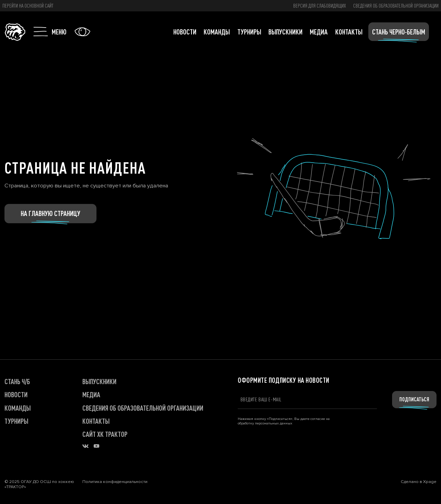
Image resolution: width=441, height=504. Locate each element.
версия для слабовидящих (320, 6)
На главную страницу (50, 213)
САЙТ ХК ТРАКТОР (105, 434)
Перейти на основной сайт (28, 6)
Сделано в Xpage (419, 482)
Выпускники (285, 32)
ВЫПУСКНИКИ (99, 381)
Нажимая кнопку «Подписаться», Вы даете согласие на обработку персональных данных (284, 421)
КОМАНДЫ (18, 408)
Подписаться (414, 399)
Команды (217, 32)
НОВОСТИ (16, 394)
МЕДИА (91, 394)
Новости (185, 32)
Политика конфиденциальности (115, 482)
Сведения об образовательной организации (396, 6)
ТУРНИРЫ (16, 421)
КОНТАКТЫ (96, 421)
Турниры (249, 32)
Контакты (349, 32)
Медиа (319, 32)
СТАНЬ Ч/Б (17, 381)
